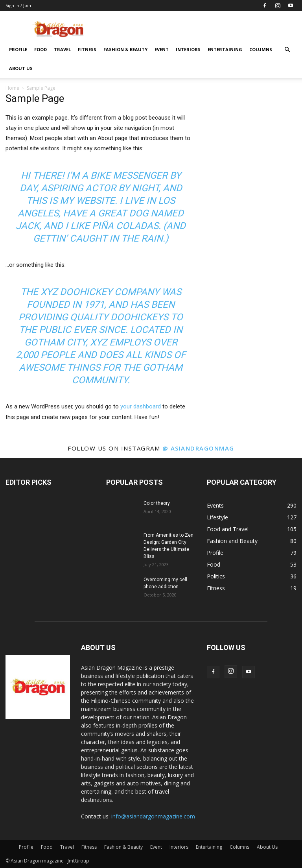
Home (12, 88)
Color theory (157, 503)
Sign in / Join (18, 5)
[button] (287, 50)
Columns (261, 49)
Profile (18, 49)
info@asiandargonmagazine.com (153, 816)
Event (162, 49)
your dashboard (141, 406)
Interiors (188, 49)
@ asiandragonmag (198, 448)
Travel (62, 49)
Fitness (87, 49)
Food (41, 49)
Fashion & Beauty (125, 49)
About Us (21, 68)
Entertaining (225, 49)
